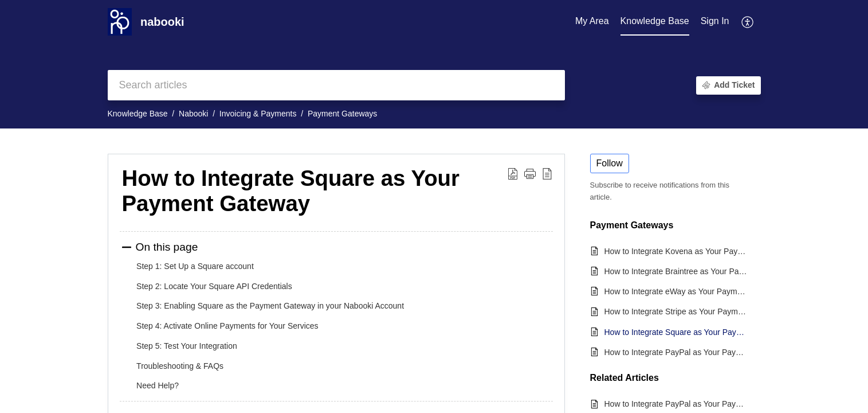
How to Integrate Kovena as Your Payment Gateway (677, 251)
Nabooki (193, 114)
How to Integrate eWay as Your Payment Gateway (677, 291)
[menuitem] (715, 22)
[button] (530, 173)
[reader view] (547, 173)
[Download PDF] (513, 173)
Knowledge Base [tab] (655, 21)
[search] (336, 85)
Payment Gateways (342, 114)
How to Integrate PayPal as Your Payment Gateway (677, 352)
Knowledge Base (138, 114)
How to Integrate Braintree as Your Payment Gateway (677, 271)
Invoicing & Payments (258, 114)
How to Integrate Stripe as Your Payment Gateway (677, 311)
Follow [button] (610, 163)
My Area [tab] (592, 21)
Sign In (715, 21)
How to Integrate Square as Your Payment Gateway (291, 191)
